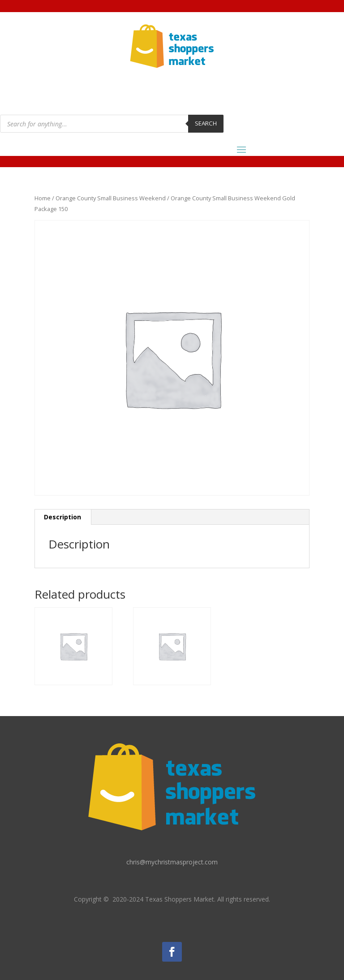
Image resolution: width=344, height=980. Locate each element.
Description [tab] (62, 517)
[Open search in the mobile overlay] (112, 124)
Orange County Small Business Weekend (111, 198)
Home (43, 198)
